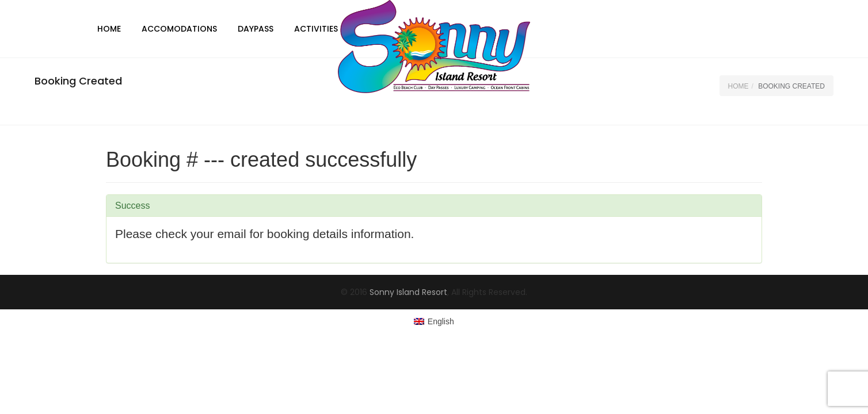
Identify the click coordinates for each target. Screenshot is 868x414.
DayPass (256, 29)
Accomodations (179, 29)
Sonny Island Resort (408, 292)
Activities (316, 29)
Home (109, 29)
